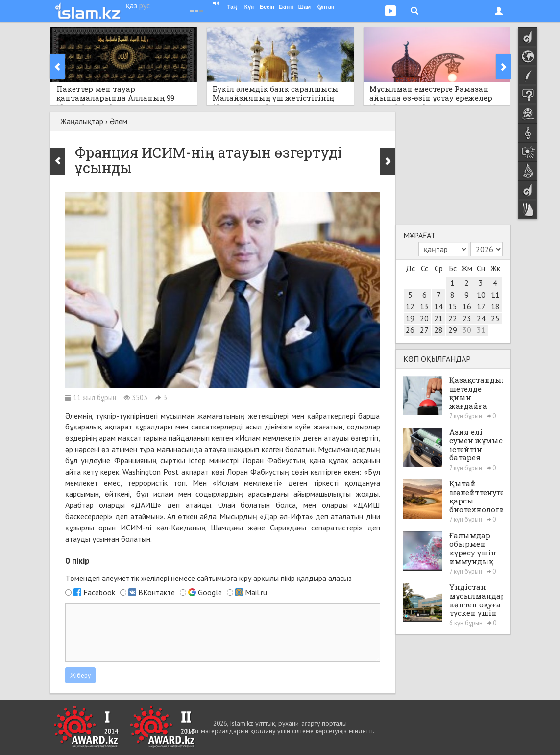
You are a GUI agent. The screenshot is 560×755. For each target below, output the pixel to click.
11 (495, 295)
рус (145, 5)
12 (410, 306)
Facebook (99, 592)
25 (495, 318)
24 (481, 318)
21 (438, 318)
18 (495, 306)
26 (410, 330)
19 (410, 318)
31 (481, 330)
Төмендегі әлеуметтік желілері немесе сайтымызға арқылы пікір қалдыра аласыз (208, 578)
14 (438, 306)
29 (453, 330)
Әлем (119, 121)
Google (210, 592)
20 (424, 318)
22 (453, 318)
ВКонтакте (157, 592)
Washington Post (151, 472)
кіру (245, 578)
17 (481, 306)
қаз (132, 5)
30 (467, 330)
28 (438, 330)
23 (467, 318)
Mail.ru (256, 592)
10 (481, 295)
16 (467, 306)
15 (453, 306)
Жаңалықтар (82, 121)
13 (424, 306)
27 (424, 330)
